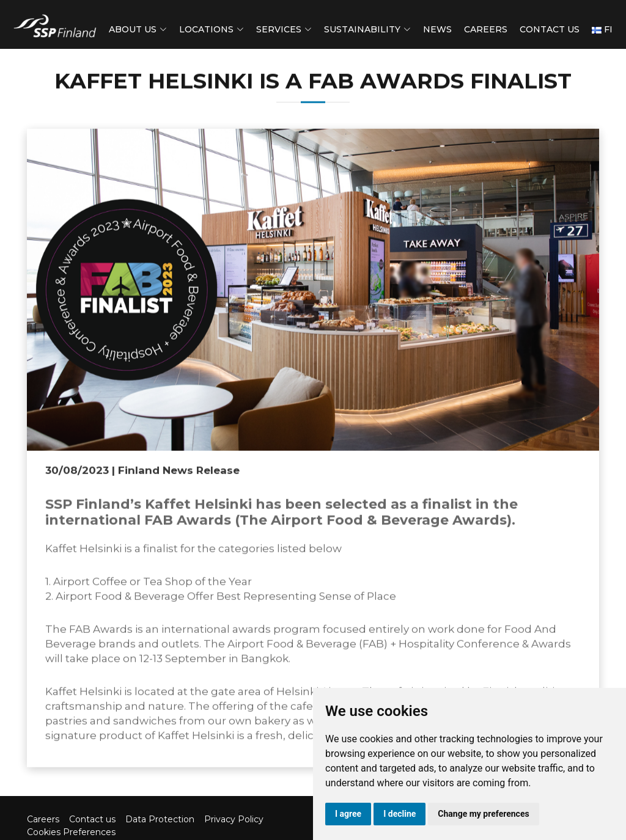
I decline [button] (400, 814)
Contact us (550, 29)
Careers (486, 29)
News (437, 29)
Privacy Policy (234, 819)
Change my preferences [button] (483, 814)
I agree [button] (348, 814)
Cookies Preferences (71, 832)
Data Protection (160, 819)
